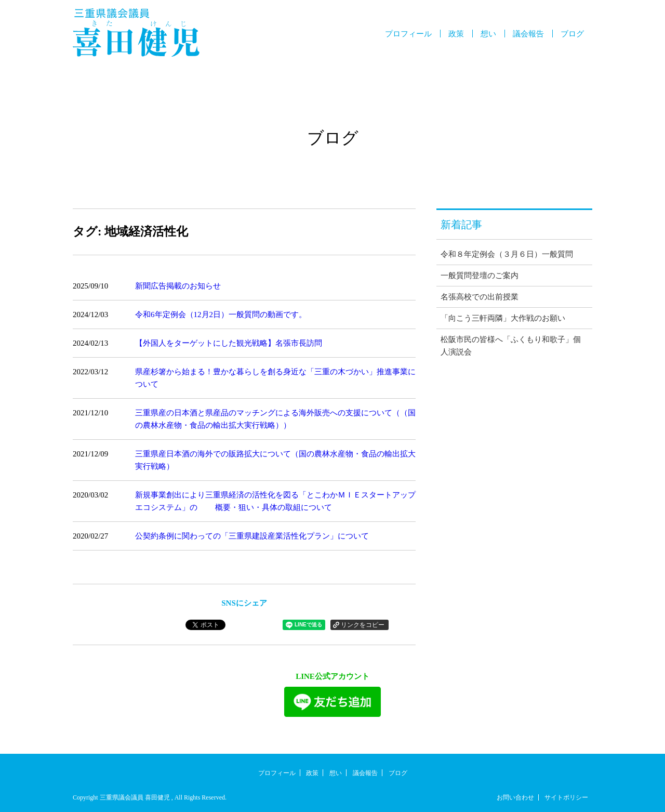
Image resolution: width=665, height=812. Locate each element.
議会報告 (528, 34)
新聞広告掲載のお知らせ (178, 286)
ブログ (572, 34)
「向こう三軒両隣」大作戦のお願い (503, 318)
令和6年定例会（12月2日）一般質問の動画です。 (221, 315)
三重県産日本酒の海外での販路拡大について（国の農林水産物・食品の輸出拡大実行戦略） (275, 460)
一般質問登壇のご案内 (480, 276)
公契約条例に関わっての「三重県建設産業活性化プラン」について (252, 536)
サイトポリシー (566, 797)
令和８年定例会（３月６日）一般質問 (507, 254)
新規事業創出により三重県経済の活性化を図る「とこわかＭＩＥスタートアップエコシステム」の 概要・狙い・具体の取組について (275, 501)
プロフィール (408, 34)
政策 (456, 34)
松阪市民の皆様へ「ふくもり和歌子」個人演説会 (511, 346)
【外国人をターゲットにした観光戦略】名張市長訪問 (229, 343)
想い (488, 34)
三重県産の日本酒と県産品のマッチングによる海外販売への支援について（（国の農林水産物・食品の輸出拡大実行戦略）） (275, 419)
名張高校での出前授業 (480, 297)
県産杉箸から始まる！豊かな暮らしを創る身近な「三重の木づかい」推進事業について (275, 378)
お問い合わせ (515, 797)
